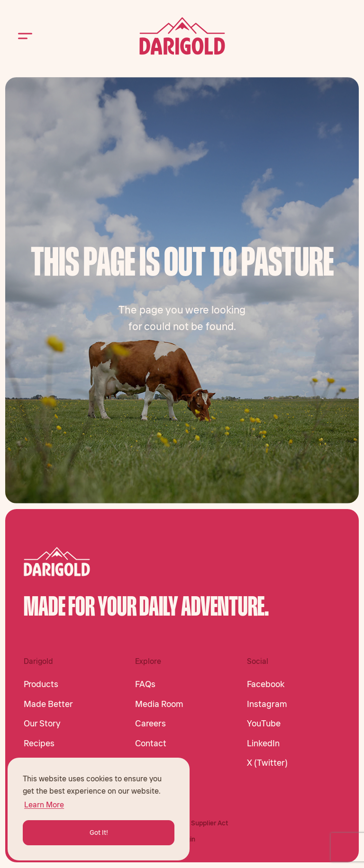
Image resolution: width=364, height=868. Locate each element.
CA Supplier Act (204, 823)
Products (41, 684)
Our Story (42, 724)
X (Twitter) (267, 763)
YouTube (264, 724)
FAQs (145, 684)
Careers (150, 724)
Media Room (159, 704)
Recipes (39, 743)
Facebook (266, 684)
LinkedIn (263, 743)
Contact (151, 743)
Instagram (267, 704)
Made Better (48, 704)
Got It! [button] (99, 832)
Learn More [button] (44, 805)
